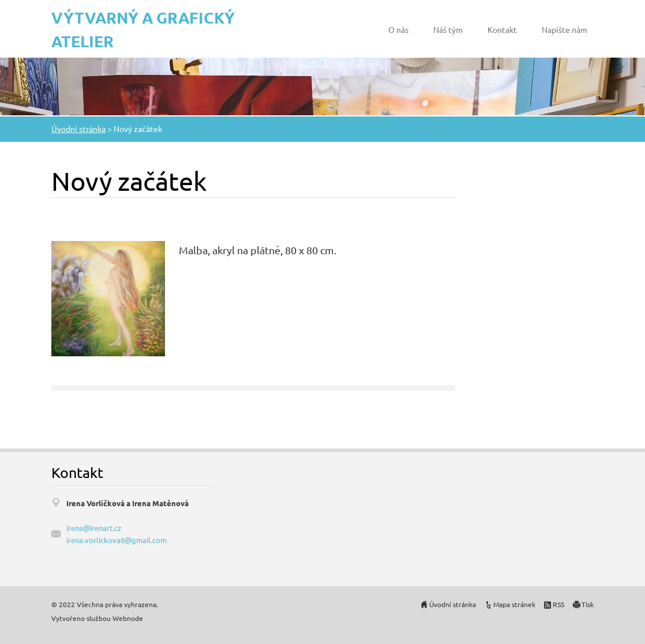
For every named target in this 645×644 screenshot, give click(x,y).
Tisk (588, 604)
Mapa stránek (514, 604)
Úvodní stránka (78, 129)
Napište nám (565, 29)
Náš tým (448, 29)
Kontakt (502, 29)
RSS (558, 604)
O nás (398, 29)
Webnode (128, 618)
